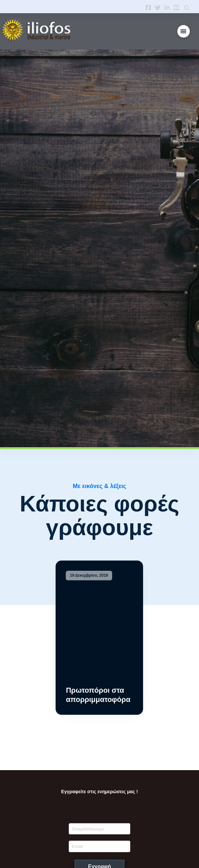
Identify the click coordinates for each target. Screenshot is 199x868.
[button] (184, 31)
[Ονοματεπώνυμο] (99, 829)
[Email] (99, 846)
